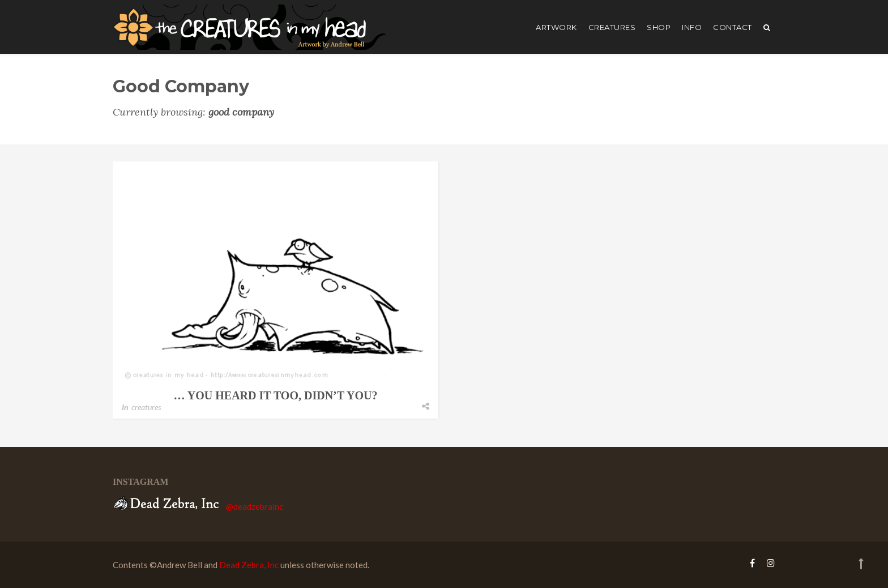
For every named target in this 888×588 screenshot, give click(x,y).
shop (659, 27)
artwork (556, 27)
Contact (733, 27)
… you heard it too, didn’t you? (276, 395)
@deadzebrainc (255, 506)
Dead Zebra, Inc (249, 565)
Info (692, 27)
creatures (612, 27)
